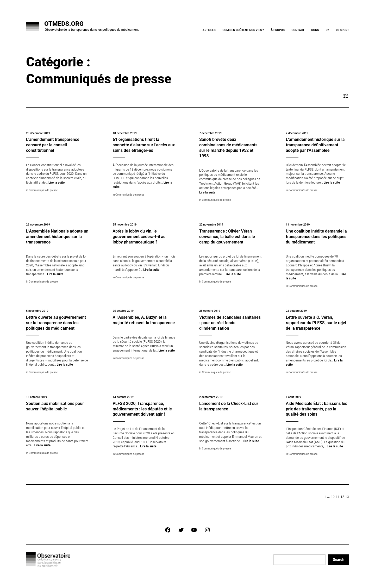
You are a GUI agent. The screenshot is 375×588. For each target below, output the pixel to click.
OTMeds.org (64, 24)
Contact (298, 30)
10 (333, 497)
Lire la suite (57, 183)
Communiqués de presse (43, 190)
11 (337, 497)
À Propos (278, 30)
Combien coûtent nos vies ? (243, 30)
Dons (315, 30)
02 (327, 30)
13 (347, 497)
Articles (209, 30)
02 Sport (342, 30)
